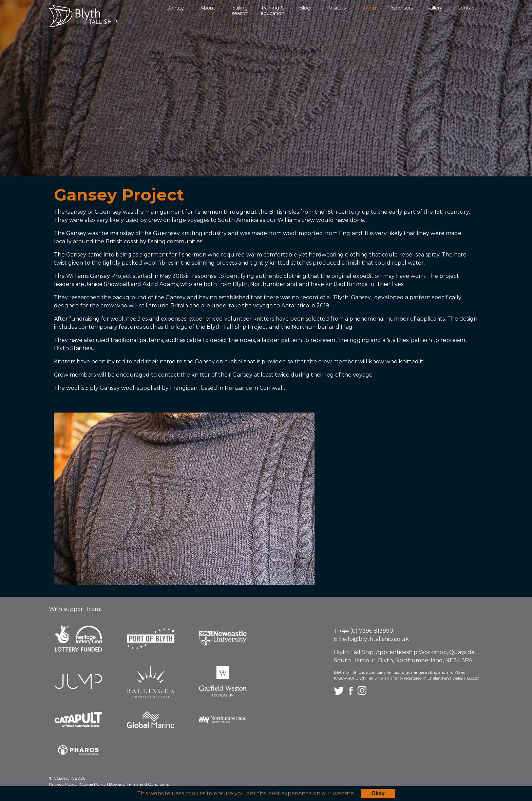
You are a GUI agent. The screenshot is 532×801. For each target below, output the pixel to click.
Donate (175, 8)
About (208, 8)
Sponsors (402, 8)
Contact (467, 8)
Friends (370, 8)
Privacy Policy (63, 784)
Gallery (434, 8)
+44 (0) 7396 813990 (366, 631)
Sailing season (240, 11)
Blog (305, 8)
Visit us (337, 8)
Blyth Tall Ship (83, 16)
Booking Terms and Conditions (139, 784)
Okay (378, 793)
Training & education (272, 11)
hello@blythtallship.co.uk (374, 639)
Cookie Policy (93, 784)
